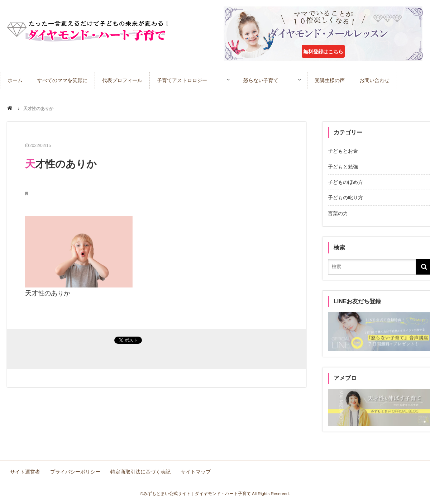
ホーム (15, 80)
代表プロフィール (122, 80)
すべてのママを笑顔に (62, 80)
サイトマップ (196, 472)
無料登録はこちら (323, 52)
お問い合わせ (374, 80)
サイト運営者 (25, 472)
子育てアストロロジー (182, 80)
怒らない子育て (261, 80)
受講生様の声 (330, 80)
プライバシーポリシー (75, 472)
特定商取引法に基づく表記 (140, 472)
